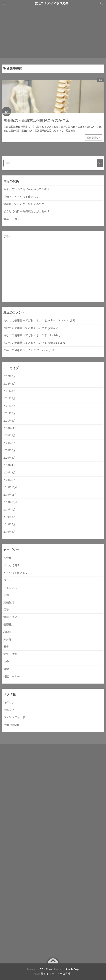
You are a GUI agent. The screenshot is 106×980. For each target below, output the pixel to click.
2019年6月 (10, 532)
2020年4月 (10, 465)
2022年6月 (10, 384)
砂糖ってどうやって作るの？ (21, 197)
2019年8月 (10, 517)
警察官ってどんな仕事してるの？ (24, 204)
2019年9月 (10, 510)
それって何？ (12, 565)
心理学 (7, 632)
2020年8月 (10, 435)
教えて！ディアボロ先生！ (57, 974)
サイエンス (10, 588)
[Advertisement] (53, 32)
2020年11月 (10, 428)
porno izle (54, 343)
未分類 (7, 639)
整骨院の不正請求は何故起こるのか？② (36, 120)
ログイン (9, 703)
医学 (6, 610)
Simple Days (72, 969)
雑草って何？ (12, 219)
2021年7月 (10, 406)
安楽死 (7, 625)
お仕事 (7, 558)
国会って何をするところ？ (20, 350)
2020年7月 (10, 443)
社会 (101, 80)
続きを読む (94, 137)
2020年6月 (10, 450)
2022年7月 (10, 376)
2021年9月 (10, 391)
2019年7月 (10, 524)
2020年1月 (10, 480)
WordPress (46, 969)
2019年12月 (10, 487)
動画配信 (9, 602)
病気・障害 (10, 654)
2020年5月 (10, 458)
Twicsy (44, 350)
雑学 (6, 669)
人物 (6, 595)
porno (52, 328)
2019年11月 (10, 495)
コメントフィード (14, 717)
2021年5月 (10, 421)
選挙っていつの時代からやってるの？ (27, 189)
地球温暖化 (10, 617)
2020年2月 (10, 473)
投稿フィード (12, 710)
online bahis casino (59, 320)
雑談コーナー (12, 676)
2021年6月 (10, 413)
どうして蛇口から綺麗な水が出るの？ (27, 211)
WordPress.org (11, 725)
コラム (7, 580)
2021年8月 (10, 398)
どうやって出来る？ (16, 573)
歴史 (6, 647)
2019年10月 (10, 502)
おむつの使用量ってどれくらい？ (24, 320)
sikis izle (53, 335)
